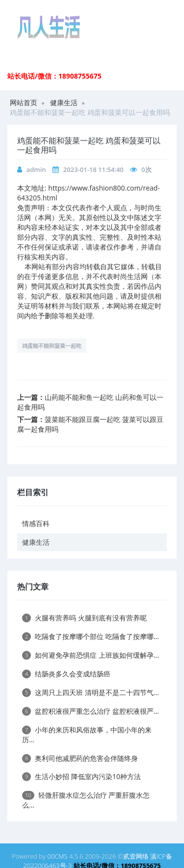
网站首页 (24, 102)
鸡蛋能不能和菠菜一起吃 (52, 346)
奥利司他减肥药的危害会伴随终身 (80, 758)
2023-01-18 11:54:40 (93, 169)
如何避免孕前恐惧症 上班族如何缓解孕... (91, 655)
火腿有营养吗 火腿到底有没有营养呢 (84, 618)
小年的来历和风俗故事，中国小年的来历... (87, 735)
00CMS (57, 856)
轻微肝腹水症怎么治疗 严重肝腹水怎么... (86, 800)
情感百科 (36, 523)
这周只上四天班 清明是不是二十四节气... (91, 692)
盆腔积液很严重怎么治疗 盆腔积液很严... (91, 711)
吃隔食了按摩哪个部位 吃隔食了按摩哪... (91, 636)
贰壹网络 (136, 856)
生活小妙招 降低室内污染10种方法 (81, 776)
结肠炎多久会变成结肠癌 (66, 674)
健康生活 (64, 102)
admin (36, 169)
